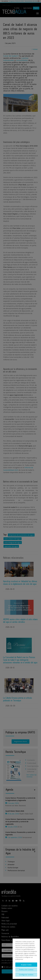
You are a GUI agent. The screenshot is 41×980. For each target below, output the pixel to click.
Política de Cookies (26, 970)
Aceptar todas (26, 965)
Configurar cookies (26, 975)
